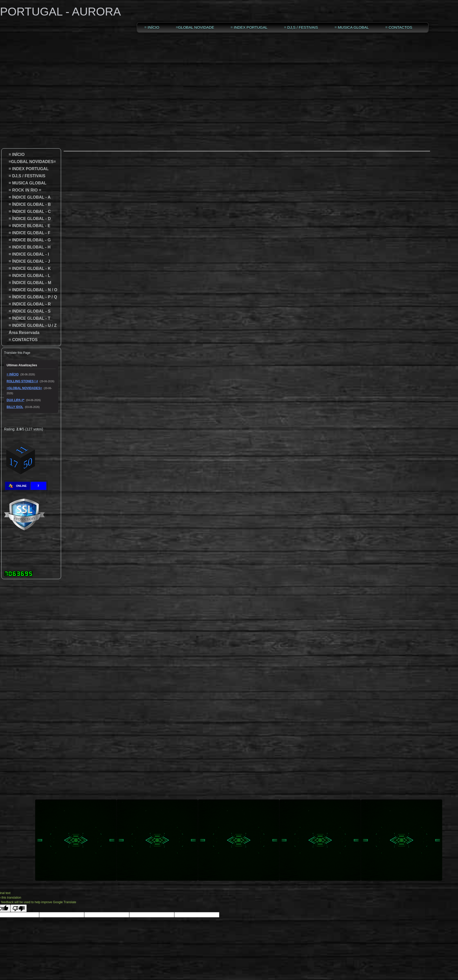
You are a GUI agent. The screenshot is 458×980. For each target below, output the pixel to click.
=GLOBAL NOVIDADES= (195, 27)
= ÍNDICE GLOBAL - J (27, 261)
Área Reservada (24, 333)
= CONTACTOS (399, 27)
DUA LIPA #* (16, 400)
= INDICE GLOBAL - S (27, 311)
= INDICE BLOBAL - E (27, 226)
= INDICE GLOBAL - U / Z (30, 325)
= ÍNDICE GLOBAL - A (30, 197)
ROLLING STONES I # (22, 381)
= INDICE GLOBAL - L (27, 276)
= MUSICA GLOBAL (352, 27)
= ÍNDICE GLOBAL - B (27, 204)
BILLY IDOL (15, 407)
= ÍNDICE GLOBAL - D (27, 219)
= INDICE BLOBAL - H (27, 247)
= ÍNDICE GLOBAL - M (28, 283)
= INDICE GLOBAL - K (27, 268)
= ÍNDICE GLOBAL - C (27, 211)
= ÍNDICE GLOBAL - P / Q (31, 297)
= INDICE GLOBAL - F (27, 233)
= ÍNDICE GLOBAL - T (27, 318)
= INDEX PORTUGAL (249, 27)
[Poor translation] (19, 908)
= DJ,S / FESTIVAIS (301, 27)
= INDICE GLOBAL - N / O (31, 290)
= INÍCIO (152, 27)
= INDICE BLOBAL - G (27, 240)
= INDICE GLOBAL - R (27, 304)
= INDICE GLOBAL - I (26, 254)
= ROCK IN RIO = (23, 190)
